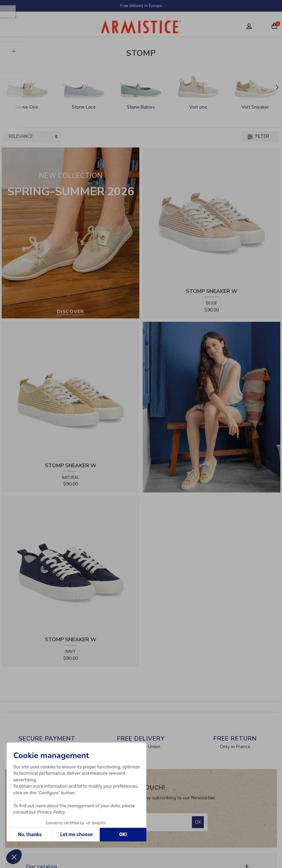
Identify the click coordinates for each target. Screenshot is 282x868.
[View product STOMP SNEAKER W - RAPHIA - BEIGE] (211, 216)
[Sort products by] (33, 137)
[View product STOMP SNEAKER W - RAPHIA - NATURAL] (70, 390)
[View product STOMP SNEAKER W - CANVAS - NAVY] (70, 564)
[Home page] (141, 28)
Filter (258, 136)
